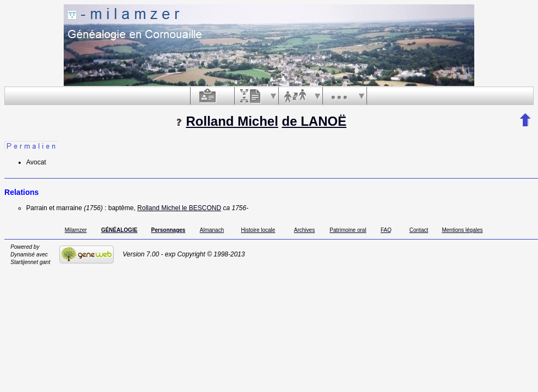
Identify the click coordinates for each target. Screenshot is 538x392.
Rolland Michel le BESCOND (179, 208)
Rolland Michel (232, 121)
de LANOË (314, 121)
